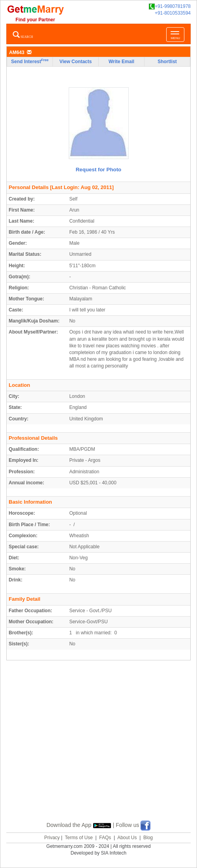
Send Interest (30, 61)
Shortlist (167, 62)
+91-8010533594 (173, 13)
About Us (127, 838)
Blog (148, 838)
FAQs (105, 838)
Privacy (52, 838)
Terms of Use (79, 838)
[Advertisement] (102, 750)
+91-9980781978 (170, 7)
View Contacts (76, 62)
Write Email (121, 62)
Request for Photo (99, 170)
